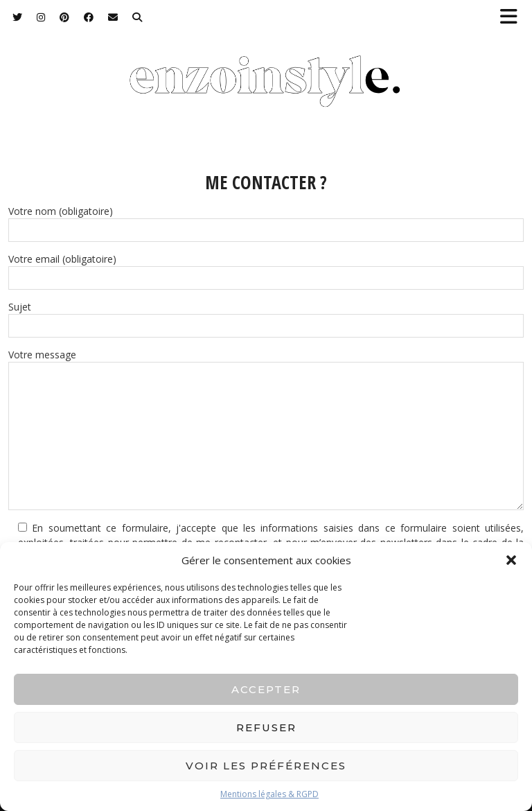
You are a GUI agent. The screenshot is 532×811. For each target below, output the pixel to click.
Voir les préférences (266, 766)
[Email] (113, 17)
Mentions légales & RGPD (269, 794)
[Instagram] (41, 17)
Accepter (266, 689)
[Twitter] (18, 17)
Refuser (266, 727)
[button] (513, 18)
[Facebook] (89, 17)
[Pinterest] (65, 17)
